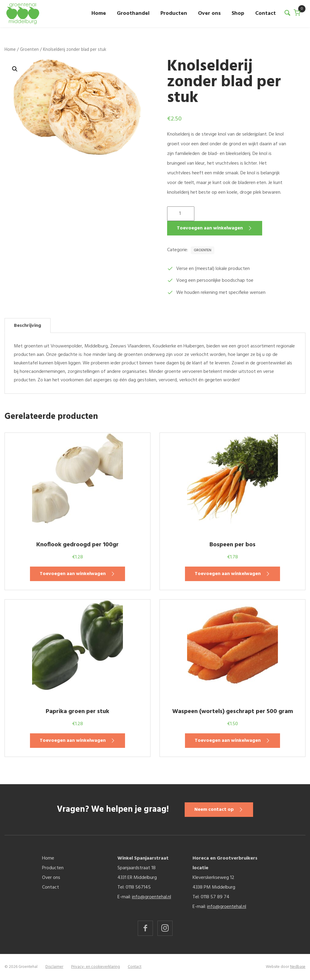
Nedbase (298, 967)
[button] (15, 69)
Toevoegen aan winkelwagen (210, 228)
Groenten (29, 50)
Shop (238, 13)
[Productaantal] (181, 214)
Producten (174, 13)
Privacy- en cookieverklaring (96, 967)
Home (99, 13)
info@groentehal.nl (152, 897)
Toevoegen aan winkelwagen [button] (73, 574)
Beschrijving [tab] (28, 326)
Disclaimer (54, 967)
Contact (265, 13)
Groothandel (133, 13)
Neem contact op (215, 810)
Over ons (209, 13)
